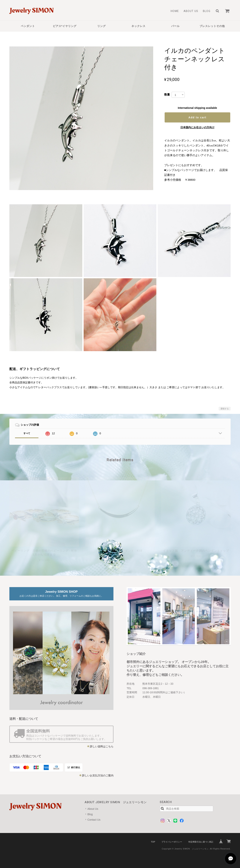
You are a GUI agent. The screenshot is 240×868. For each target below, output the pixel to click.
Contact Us (94, 820)
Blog (207, 11)
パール (175, 26)
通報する (225, 409)
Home (175, 11)
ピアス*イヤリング (65, 26)
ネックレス (138, 26)
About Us (191, 11)
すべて (27, 433)
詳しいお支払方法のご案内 (98, 775)
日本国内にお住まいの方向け (197, 127)
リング (102, 26)
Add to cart (197, 117)
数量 (167, 94)
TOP (153, 842)
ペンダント (28, 26)
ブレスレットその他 (212, 26)
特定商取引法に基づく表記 (201, 842)
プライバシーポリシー (172, 842)
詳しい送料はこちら (102, 746)
